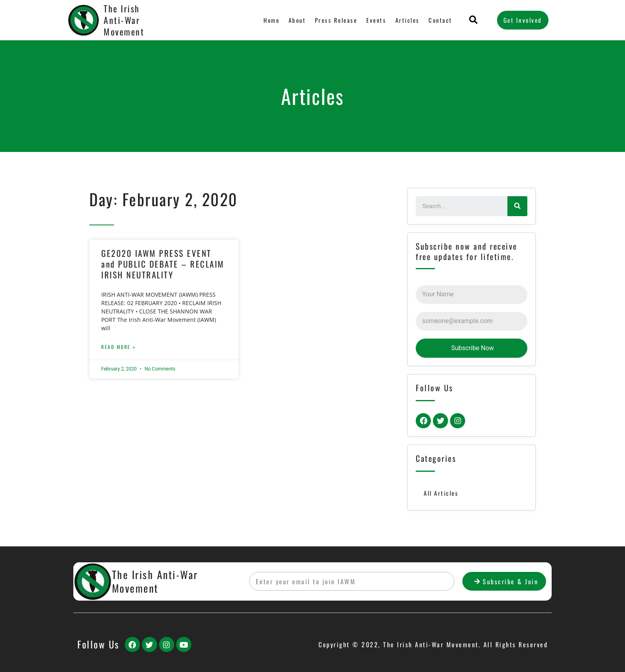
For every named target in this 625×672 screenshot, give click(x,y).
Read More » (119, 347)
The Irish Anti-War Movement (124, 20)
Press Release (336, 20)
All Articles (441, 493)
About (298, 20)
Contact (441, 20)
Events (376, 20)
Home (272, 20)
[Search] (517, 206)
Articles (408, 20)
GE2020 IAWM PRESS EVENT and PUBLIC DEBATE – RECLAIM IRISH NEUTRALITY (163, 264)
